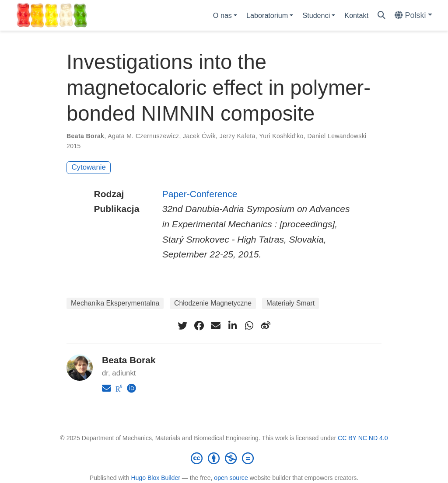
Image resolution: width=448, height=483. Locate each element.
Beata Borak (85, 136)
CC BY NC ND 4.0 (363, 438)
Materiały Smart (290, 303)
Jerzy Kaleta (238, 136)
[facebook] (199, 326)
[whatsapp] (249, 326)
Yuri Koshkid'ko (281, 136)
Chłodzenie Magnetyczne (213, 303)
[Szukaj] (381, 16)
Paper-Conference (200, 194)
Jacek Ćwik (199, 136)
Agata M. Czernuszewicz (143, 136)
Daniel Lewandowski (337, 136)
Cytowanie (89, 167)
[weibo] (266, 326)
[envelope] (216, 326)
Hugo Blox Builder (156, 478)
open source (231, 478)
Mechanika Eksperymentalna (115, 303)
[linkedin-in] (232, 326)
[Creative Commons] (224, 458)
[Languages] (413, 16)
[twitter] (182, 326)
